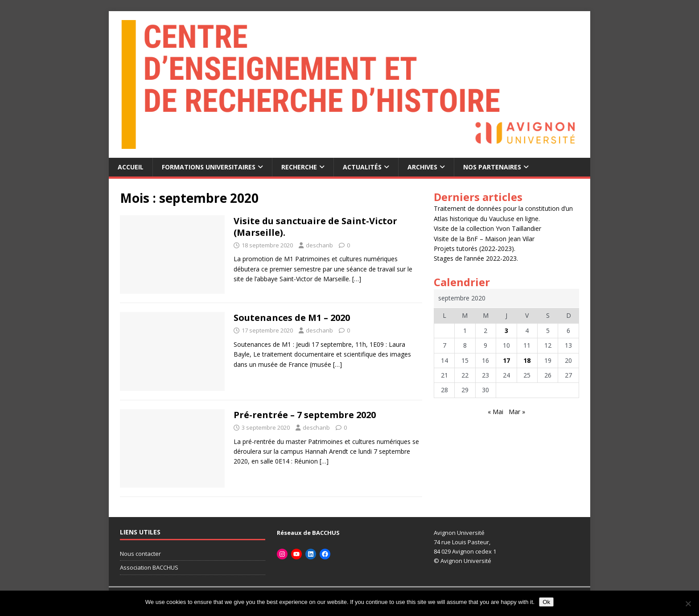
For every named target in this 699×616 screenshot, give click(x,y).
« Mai (495, 412)
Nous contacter (140, 554)
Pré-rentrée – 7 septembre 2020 (305, 415)
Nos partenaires (492, 167)
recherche (299, 167)
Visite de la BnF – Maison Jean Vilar (484, 239)
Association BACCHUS (149, 567)
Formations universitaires (209, 167)
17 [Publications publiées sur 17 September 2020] (506, 360)
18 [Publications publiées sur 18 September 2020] (527, 360)
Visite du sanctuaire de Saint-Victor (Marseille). (315, 227)
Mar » (517, 412)
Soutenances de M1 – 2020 (292, 318)
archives (422, 167)
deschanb (319, 245)
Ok (546, 602)
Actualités (362, 167)
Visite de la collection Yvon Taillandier (487, 228)
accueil (131, 167)
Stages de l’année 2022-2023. (476, 258)
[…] (357, 279)
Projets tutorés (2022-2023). (475, 248)
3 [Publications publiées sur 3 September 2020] (506, 331)
